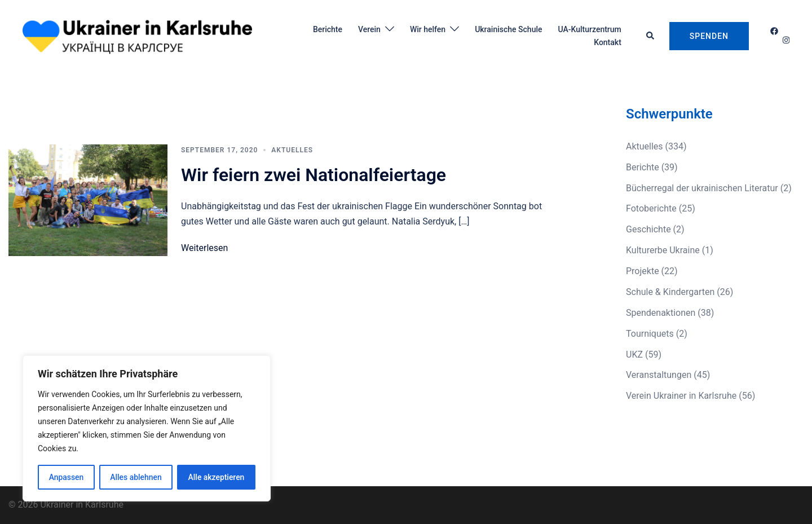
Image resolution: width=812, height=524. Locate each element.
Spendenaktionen (661, 313)
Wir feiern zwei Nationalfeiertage (314, 175)
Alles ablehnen (136, 477)
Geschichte (648, 229)
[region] (147, 429)
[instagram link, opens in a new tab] (785, 40)
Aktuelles (292, 150)
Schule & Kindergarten (670, 292)
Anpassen (66, 477)
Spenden (709, 36)
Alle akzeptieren (216, 477)
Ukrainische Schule (508, 29)
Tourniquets (650, 334)
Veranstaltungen (659, 375)
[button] (651, 36)
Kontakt (608, 42)
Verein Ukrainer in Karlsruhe (681, 396)
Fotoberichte (651, 208)
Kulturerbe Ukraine (663, 250)
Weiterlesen (204, 248)
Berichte (328, 29)
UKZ (634, 355)
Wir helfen (428, 29)
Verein (369, 29)
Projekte (643, 271)
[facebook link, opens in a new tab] (774, 31)
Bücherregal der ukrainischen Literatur (702, 188)
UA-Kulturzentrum (589, 29)
